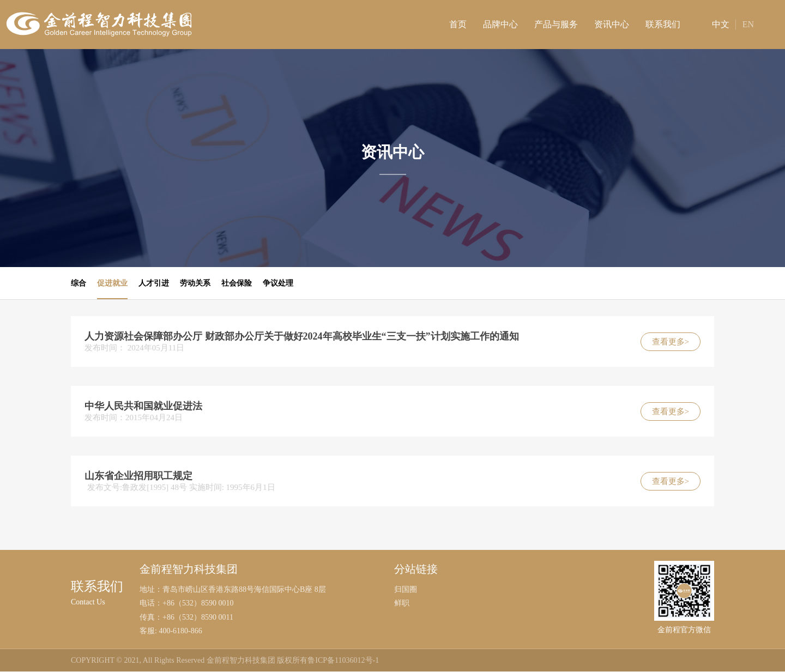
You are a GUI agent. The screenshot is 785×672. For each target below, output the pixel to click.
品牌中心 (500, 24)
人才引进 (154, 283)
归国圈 (406, 590)
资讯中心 (612, 24)
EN (748, 24)
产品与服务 (556, 24)
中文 (712, 24)
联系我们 (663, 24)
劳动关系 (195, 283)
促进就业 (112, 283)
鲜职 (402, 604)
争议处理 (278, 283)
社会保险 (237, 283)
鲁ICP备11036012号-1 (343, 661)
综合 (78, 283)
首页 (458, 24)
